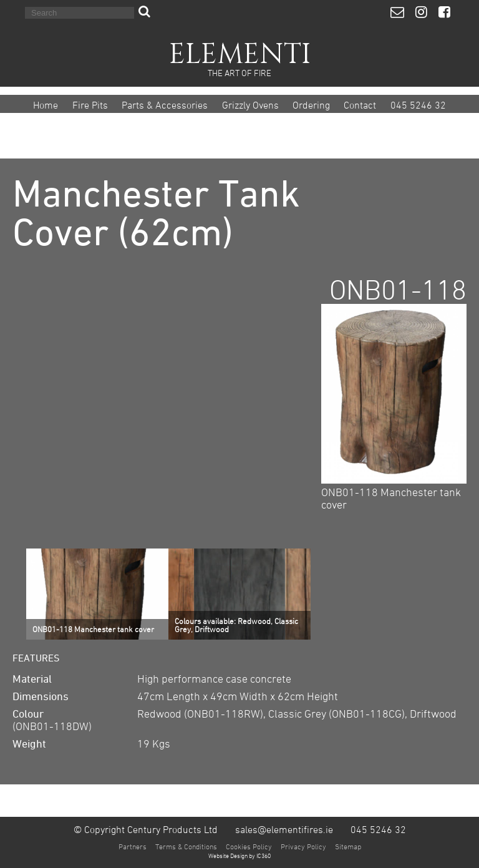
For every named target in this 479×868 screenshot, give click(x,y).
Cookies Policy (249, 846)
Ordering (311, 105)
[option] (97, 594)
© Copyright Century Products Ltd (146, 829)
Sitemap (348, 846)
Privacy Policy (303, 846)
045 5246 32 (418, 105)
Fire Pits (90, 105)
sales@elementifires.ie (284, 829)
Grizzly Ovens (250, 105)
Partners (133, 846)
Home (46, 105)
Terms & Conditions (186, 846)
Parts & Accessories (165, 105)
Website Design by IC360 (239, 856)
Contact (360, 105)
